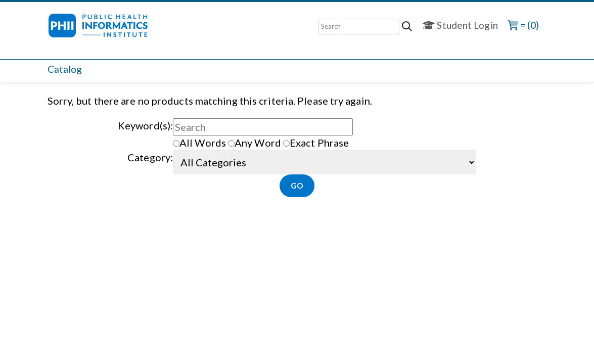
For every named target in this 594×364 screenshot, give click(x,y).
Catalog (65, 69)
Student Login (460, 25)
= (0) (523, 25)
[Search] (359, 27)
